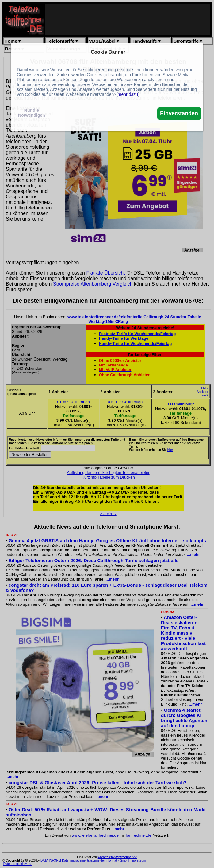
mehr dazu (128, 94)
